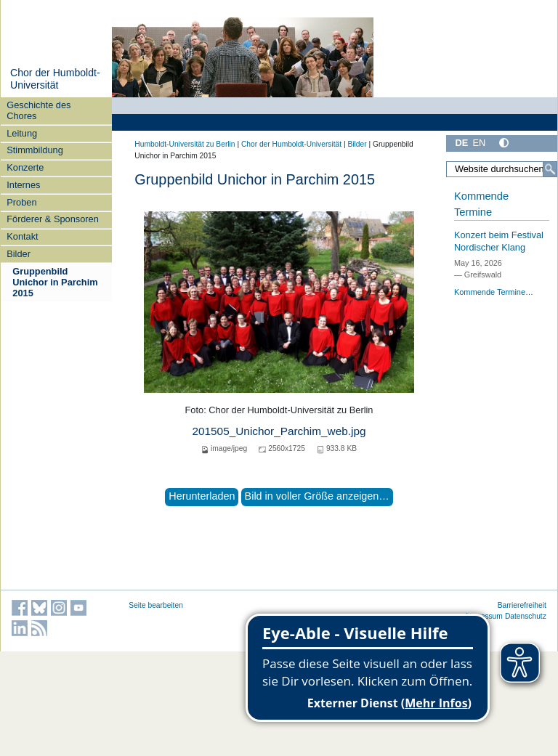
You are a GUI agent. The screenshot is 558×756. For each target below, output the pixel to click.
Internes (23, 185)
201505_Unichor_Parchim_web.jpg (279, 431)
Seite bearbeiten (156, 605)
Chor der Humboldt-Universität (55, 79)
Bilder (19, 254)
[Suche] (550, 169)
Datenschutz (526, 616)
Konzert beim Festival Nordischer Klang (499, 241)
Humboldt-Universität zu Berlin (185, 144)
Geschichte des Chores (39, 110)
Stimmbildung (35, 150)
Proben (21, 202)
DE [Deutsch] (461, 143)
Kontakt (22, 236)
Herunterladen (202, 496)
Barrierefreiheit (522, 605)
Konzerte (25, 167)
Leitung (22, 133)
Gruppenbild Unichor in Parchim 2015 (55, 283)
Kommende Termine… (494, 292)
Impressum (484, 616)
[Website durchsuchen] (502, 169)
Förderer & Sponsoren (53, 219)
